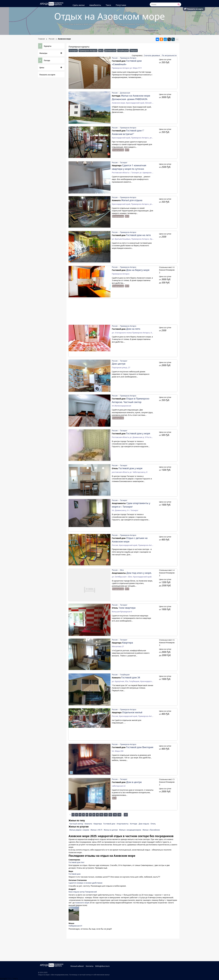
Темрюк (134, 50)
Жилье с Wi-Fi (96, 830)
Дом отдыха (144, 824)
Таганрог (73, 50)
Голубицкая (123, 50)
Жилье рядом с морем (79, 830)
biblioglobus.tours (103, 966)
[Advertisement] (123, 313)
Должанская (110, 50)
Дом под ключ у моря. (139, 573)
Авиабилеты (96, 5)
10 (101, 815)
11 (106, 815)
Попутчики (122, 5)
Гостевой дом (109, 824)
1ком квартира (127, 608)
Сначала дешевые (152, 55)
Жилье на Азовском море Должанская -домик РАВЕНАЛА (131, 97)
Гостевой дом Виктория (140, 747)
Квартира (128, 643)
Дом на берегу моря (138, 270)
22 (126, 815)
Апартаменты (123, 824)
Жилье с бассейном (151, 830)
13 (115, 815)
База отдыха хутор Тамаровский (83, 892)
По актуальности (169, 55)
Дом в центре (134, 782)
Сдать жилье (79, 5)
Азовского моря (82, 903)
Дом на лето (133, 329)
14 (119, 815)
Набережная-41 (75, 926)
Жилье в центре (111, 830)
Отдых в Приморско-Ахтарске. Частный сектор (131, 400)
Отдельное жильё (132, 712)
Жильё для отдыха (132, 200)
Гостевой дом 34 (131, 677)
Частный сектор (76, 824)
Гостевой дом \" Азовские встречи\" (128, 132)
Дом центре (119, 364)
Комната (88, 824)
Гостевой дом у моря (138, 433)
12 (110, 815)
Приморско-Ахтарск (88, 50)
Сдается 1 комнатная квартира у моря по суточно (129, 167)
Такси (109, 5)
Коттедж (134, 824)
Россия (51, 39)
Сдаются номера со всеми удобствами (85, 883)
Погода (47, 60)
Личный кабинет (78, 966)
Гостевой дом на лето (138, 235)
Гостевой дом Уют (76, 862)
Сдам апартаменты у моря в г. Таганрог (131, 505)
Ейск (101, 50)
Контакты (90, 966)
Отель (153, 824)
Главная (41, 39)
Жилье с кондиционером (130, 830)
